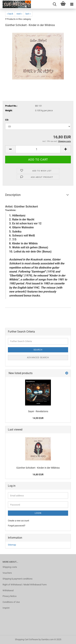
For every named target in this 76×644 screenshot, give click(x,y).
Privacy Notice (10, 596)
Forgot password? (17, 526)
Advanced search (38, 358)
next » (19, 14)
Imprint (6, 608)
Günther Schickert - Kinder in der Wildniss (38, 468)
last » (28, 14)
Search (38, 350)
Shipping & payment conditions (18, 579)
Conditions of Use (11, 602)
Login (38, 513)
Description (13, 195)
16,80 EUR (38, 474)
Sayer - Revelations (38, 411)
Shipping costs (10, 567)
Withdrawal (8, 590)
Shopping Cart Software (26, 639)
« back (10, 14)
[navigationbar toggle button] (72, 4)
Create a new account (18, 521)
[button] (10, 149)
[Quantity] (38, 149)
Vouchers (7, 573)
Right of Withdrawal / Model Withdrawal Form (25, 585)
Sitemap (12, 545)
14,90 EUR (38, 418)
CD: (7, 120)
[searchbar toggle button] (55, 4)
